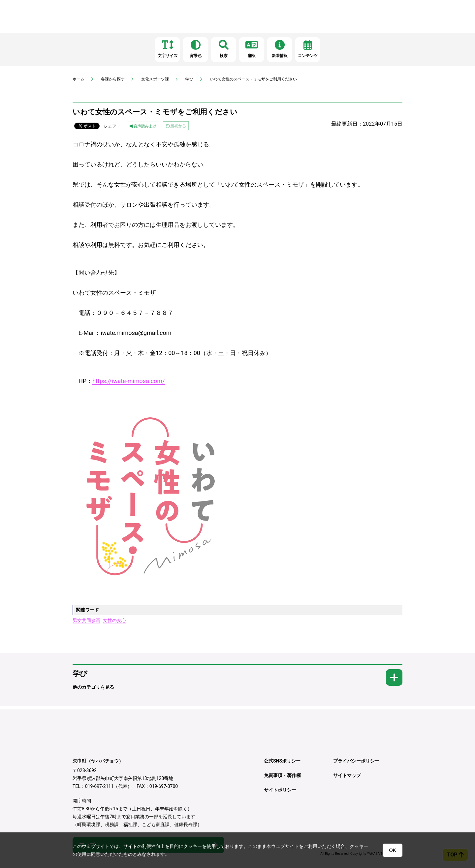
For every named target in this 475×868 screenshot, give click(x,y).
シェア (110, 126)
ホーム (79, 79)
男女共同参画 (86, 620)
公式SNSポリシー (282, 761)
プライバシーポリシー (356, 761)
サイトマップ (347, 775)
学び (189, 79)
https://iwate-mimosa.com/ (128, 381)
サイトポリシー (280, 790)
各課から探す (113, 79)
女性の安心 (114, 620)
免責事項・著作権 (282, 775)
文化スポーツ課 (155, 79)
